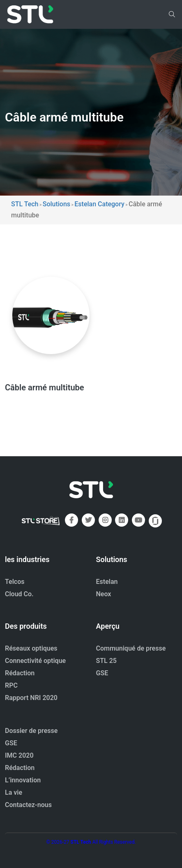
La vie (14, 792)
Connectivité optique (35, 661)
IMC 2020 (19, 755)
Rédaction (20, 673)
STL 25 (107, 661)
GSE (102, 673)
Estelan (107, 582)
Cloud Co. (19, 594)
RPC (11, 685)
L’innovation (23, 780)
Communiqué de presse (131, 648)
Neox (104, 594)
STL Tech (81, 842)
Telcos (15, 582)
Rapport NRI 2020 (31, 698)
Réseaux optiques (31, 648)
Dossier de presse (31, 731)
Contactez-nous (28, 805)
